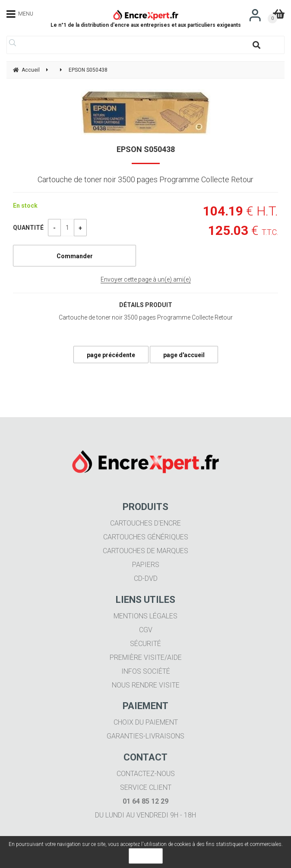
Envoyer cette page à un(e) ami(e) (146, 279)
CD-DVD (146, 578)
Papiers (146, 565)
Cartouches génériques (146, 537)
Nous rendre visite (146, 685)
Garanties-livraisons (145, 736)
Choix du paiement (146, 722)
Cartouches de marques (145, 551)
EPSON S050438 (146, 149)
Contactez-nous (146, 774)
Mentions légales (145, 616)
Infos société (146, 671)
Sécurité (145, 644)
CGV (146, 630)
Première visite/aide (146, 657)
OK (146, 856)
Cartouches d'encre (145, 523)
